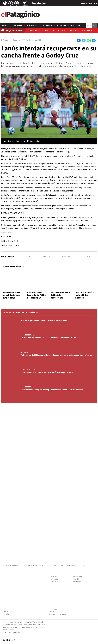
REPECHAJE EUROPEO (56, 566)
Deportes (62, 26)
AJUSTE (61, 30)
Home (5, 26)
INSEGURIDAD (34, 30)
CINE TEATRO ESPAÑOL (11, 566)
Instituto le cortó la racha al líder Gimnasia (85, 295)
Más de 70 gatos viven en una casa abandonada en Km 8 (45, 320)
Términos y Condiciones (57, 614)
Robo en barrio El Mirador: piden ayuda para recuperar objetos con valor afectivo (57, 355)
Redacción (55, 582)
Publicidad (77, 579)
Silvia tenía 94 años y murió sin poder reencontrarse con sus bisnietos (52, 390)
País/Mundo (47, 26)
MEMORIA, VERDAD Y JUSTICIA (78, 566)
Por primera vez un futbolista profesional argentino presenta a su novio (61, 298)
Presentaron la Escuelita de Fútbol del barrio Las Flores (37, 296)
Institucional (77, 582)
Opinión (6, 614)
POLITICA (49, 30)
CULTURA (73, 30)
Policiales (32, 26)
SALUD (23, 318)
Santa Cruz (76, 26)
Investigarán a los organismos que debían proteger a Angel (47, 372)
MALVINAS (87, 30)
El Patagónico (6, 40)
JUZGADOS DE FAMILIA (28, 335)
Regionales (17, 26)
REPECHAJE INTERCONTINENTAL (34, 566)
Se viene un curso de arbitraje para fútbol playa (12, 295)
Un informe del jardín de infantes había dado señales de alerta (49, 338)
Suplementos (77, 577)
